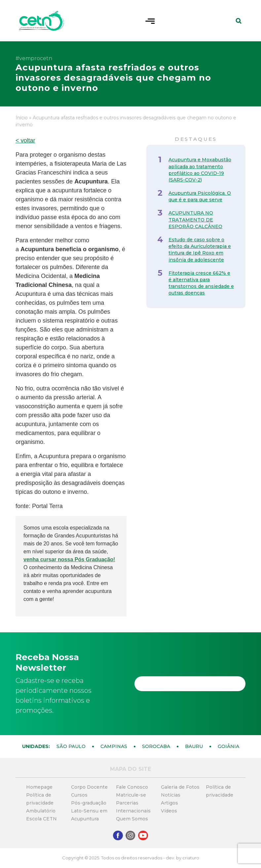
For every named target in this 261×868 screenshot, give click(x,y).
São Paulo (71, 746)
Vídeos (169, 811)
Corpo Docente (89, 787)
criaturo (191, 858)
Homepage (39, 787)
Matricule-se (131, 795)
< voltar (25, 140)
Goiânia (228, 746)
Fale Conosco (132, 787)
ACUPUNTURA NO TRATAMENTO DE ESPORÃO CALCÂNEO (195, 219)
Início (22, 118)
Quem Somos (132, 819)
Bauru (194, 746)
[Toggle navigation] (150, 20)
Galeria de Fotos (180, 787)
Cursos (79, 795)
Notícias (171, 795)
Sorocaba (156, 746)
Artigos (169, 803)
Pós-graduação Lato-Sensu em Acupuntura (89, 811)
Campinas (114, 746)
